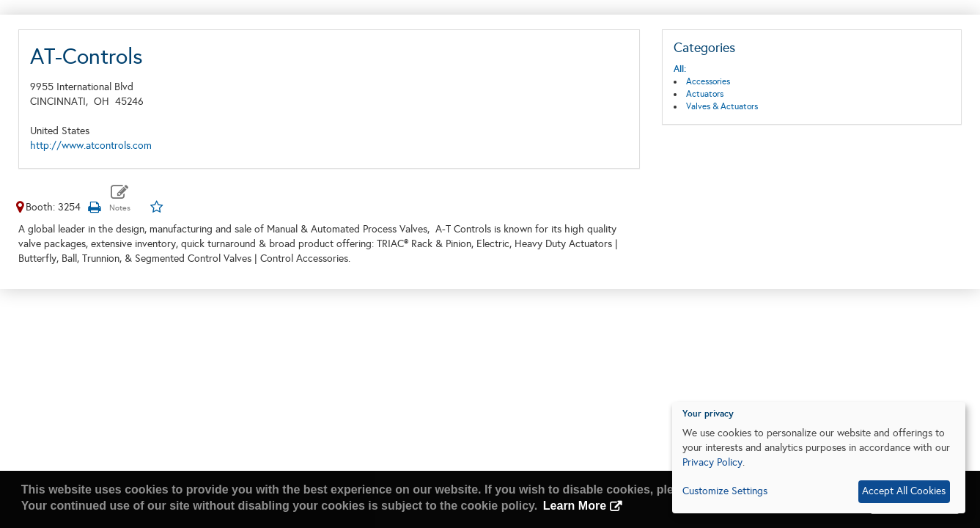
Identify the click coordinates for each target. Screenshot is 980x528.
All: (680, 69)
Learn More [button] (575, 506)
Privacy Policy (712, 462)
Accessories (708, 81)
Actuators (705, 94)
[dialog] (819, 458)
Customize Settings (725, 491)
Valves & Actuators (722, 106)
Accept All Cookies (904, 491)
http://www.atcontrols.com (91, 146)
